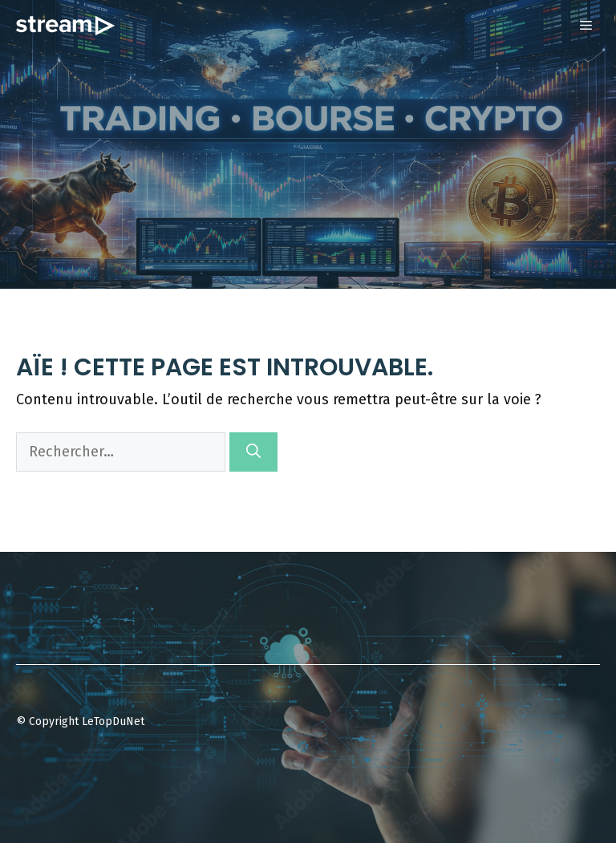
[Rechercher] (253, 452)
